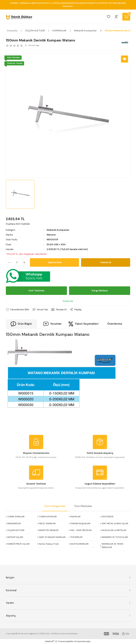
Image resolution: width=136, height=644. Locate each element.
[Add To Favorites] (124, 59)
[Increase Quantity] (25, 262)
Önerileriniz (115, 324)
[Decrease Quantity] (8, 262)
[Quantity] (17, 262)
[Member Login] (117, 17)
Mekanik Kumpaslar (58, 230)
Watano (51, 235)
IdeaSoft (49, 641)
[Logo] (19, 17)
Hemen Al (106, 262)
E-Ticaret (60, 641)
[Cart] (126, 17)
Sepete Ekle (55, 262)
